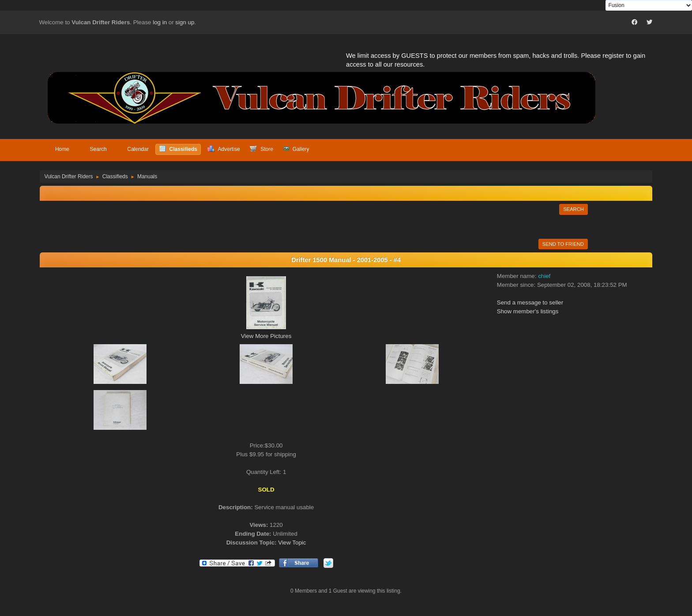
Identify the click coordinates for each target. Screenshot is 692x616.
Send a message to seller (530, 302)
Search (574, 209)
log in (160, 22)
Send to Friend (563, 244)
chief (544, 276)
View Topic (292, 543)
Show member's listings (528, 311)
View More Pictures (266, 336)
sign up (185, 22)
